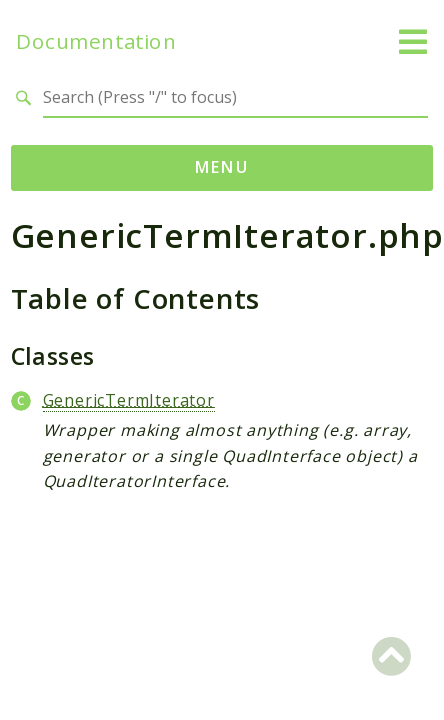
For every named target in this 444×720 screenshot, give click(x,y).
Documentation (96, 41)
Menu (222, 167)
